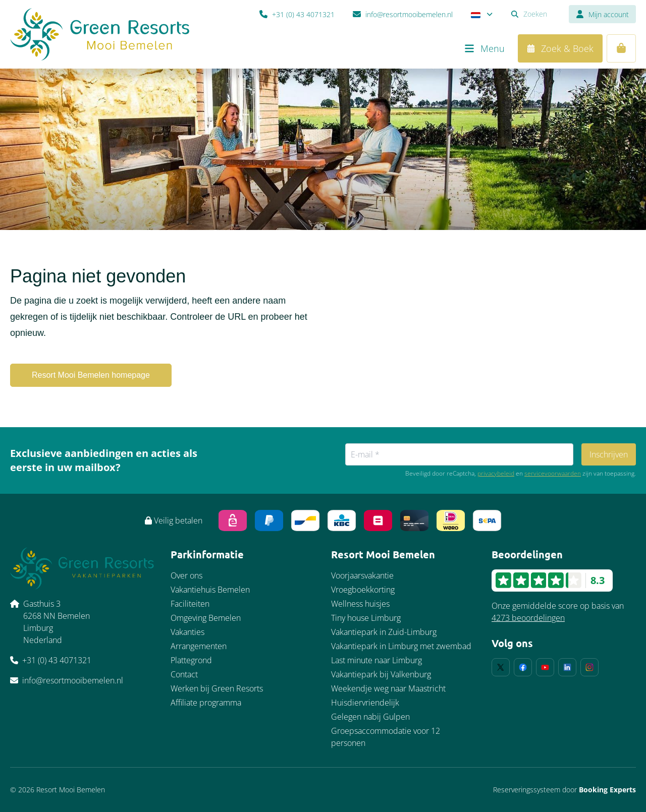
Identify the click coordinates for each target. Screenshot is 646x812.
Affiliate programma (206, 703)
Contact (184, 674)
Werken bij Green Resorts (217, 688)
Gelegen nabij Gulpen (370, 717)
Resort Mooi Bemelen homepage (91, 375)
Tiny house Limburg (366, 618)
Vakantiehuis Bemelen (210, 590)
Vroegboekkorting (363, 590)
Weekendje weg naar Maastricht (388, 688)
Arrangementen (199, 646)
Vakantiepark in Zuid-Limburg (384, 632)
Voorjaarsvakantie (362, 575)
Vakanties (187, 632)
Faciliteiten (190, 604)
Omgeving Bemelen (206, 618)
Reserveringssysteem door (564, 790)
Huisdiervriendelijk (365, 703)
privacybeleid (496, 474)
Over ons (186, 575)
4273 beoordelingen (528, 618)
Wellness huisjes (360, 604)
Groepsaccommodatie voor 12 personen (386, 737)
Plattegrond (191, 660)
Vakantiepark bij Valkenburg (381, 674)
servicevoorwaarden (553, 474)
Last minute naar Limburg (376, 660)
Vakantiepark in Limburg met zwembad (401, 646)
